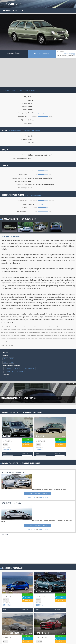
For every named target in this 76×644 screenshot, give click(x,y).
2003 (11, 359)
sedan (6, 378)
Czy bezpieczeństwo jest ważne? (34, 195)
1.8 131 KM (17, 368)
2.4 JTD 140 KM (21, 372)
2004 (5, 362)
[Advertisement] (38, 73)
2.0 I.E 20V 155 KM (29, 368)
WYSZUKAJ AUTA (43, 497)
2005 (11, 362)
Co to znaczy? (40, 204)
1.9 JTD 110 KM (9, 372)
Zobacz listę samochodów (38, 493)
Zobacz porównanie (14, 53)
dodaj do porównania (42, 53)
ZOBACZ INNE (32, 497)
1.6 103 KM (8, 368)
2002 (5, 359)
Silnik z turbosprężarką (15, 131)
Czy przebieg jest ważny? (43, 113)
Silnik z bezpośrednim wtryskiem (31, 131)
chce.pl (12, 3)
